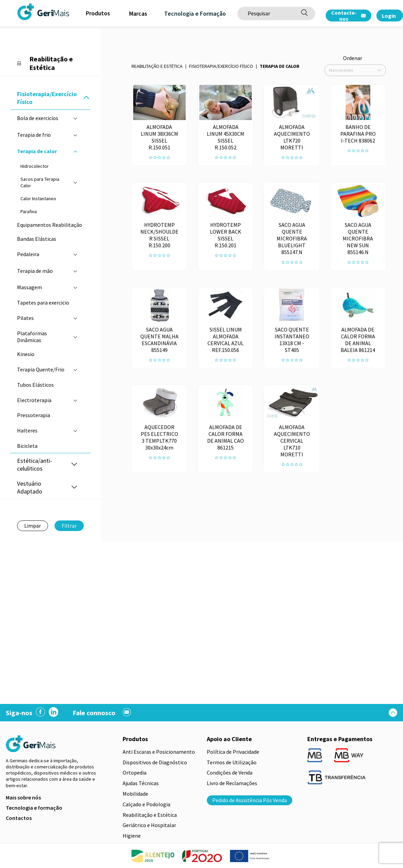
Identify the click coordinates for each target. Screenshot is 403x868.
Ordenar (353, 58)
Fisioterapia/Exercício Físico (221, 66)
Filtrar (69, 526)
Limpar (33, 526)
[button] (86, 98)
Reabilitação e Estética (157, 66)
